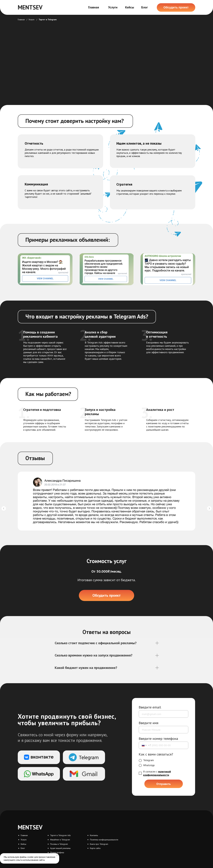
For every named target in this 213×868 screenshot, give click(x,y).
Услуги (113, 7)
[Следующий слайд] (209, 508)
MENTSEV (30, 7)
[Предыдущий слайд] (4, 508)
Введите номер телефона (158, 739)
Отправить (164, 784)
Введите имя (149, 723)
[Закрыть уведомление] (57, 855)
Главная (94, 7)
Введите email (150, 707)
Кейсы (130, 7)
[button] (176, 7)
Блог (145, 7)
